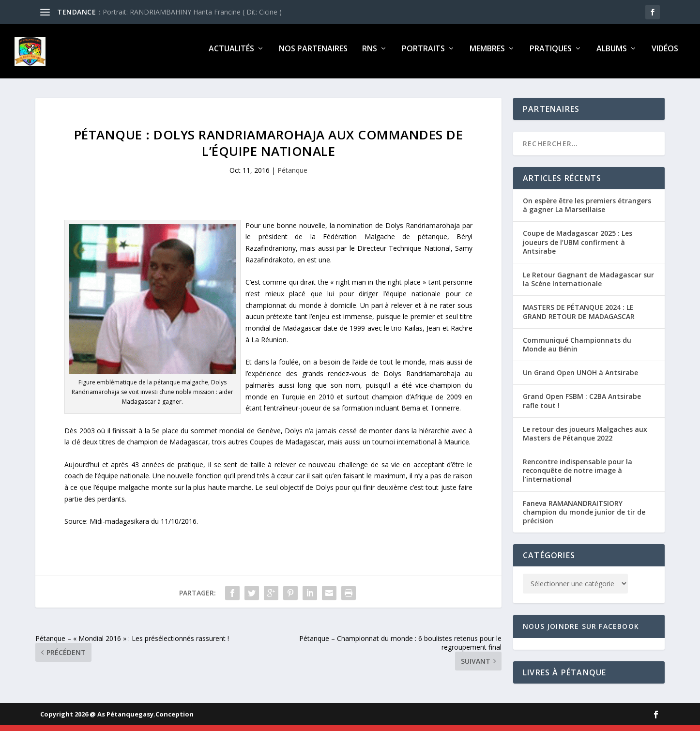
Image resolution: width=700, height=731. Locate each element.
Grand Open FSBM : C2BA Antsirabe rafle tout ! (582, 406)
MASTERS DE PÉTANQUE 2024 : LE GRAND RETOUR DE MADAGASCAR (579, 317)
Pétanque (292, 176)
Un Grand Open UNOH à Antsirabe (580, 378)
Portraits (423, 55)
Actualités (231, 55)
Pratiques (551, 55)
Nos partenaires (313, 55)
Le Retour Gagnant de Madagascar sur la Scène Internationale (588, 285)
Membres (487, 55)
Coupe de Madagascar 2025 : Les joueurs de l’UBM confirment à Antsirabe (578, 248)
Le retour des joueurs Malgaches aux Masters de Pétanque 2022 (585, 439)
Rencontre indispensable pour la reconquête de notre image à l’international (578, 476)
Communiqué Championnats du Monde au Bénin (577, 350)
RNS (370, 55)
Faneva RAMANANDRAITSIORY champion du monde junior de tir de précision (584, 518)
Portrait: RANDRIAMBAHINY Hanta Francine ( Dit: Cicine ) (192, 12)
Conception (175, 720)
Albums (612, 55)
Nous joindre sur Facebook (581, 632)
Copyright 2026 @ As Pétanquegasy (97, 720)
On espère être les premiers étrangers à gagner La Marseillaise (587, 211)
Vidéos (665, 55)
